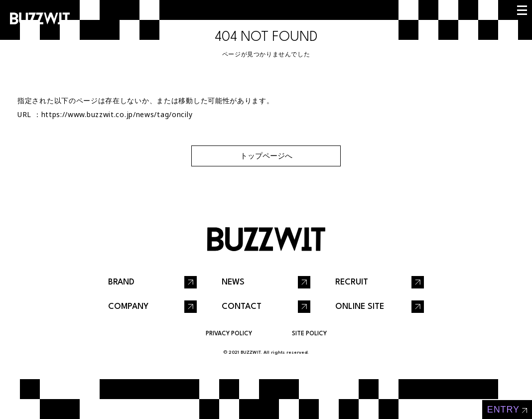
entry (503, 410)
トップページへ (266, 156)
